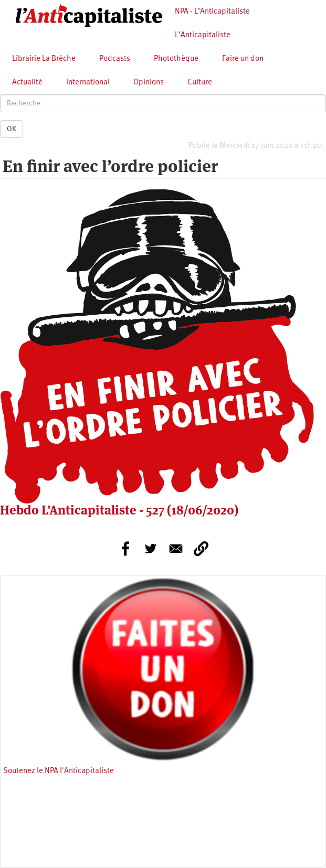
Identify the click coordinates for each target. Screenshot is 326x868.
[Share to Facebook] (125, 549)
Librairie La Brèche (44, 59)
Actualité (27, 83)
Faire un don (243, 59)
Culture (200, 83)
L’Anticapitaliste (203, 35)
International (88, 83)
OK (12, 129)
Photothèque (176, 59)
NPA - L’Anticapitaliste (212, 12)
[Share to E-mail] (176, 549)
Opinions (149, 83)
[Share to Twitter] (151, 549)
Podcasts (115, 59)
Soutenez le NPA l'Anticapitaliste (59, 771)
